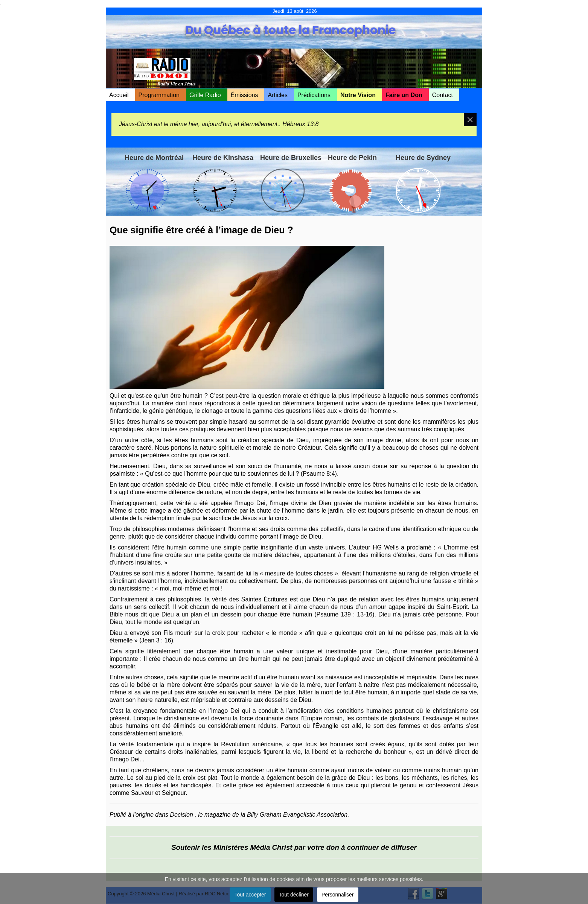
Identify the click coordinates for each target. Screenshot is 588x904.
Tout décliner (294, 895)
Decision (182, 815)
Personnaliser (338, 895)
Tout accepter (250, 895)
